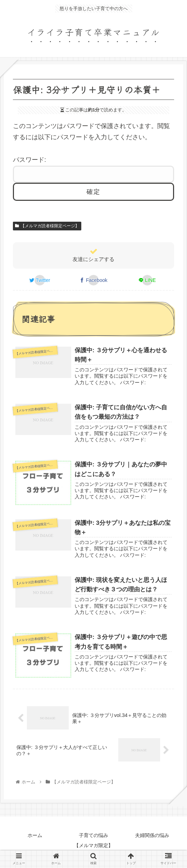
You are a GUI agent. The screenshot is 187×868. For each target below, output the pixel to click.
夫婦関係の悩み (152, 835)
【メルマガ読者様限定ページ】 (47, 226)
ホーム (35, 835)
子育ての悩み (93, 835)
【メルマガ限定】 (93, 845)
